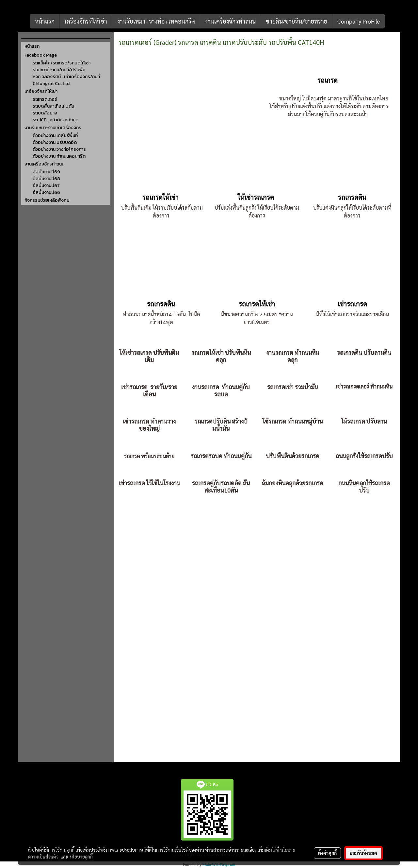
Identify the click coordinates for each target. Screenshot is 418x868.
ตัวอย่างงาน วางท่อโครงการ (59, 149)
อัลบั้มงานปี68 (46, 179)
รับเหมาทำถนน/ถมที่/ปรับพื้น (59, 70)
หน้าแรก (45, 21)
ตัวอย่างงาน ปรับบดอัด (55, 142)
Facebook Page (41, 55)
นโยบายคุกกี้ (81, 857)
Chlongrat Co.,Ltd (51, 84)
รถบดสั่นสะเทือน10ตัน (53, 106)
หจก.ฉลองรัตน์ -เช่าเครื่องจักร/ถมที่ (66, 77)
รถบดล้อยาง (45, 113)
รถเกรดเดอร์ (45, 99)
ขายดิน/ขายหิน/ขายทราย (297, 21)
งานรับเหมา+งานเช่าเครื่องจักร (53, 128)
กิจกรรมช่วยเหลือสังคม (47, 200)
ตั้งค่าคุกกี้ (327, 853)
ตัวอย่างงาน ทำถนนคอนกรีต (59, 156)
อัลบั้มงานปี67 (46, 186)
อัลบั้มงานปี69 (46, 172)
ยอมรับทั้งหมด (363, 853)
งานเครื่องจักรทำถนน (230, 21)
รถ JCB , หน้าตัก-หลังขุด (56, 120)
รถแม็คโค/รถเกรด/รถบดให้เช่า (62, 63)
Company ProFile (359, 21)
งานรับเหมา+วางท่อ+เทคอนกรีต (156, 21)
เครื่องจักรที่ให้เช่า (86, 21)
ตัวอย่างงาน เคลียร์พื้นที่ (55, 136)
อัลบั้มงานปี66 (46, 192)
